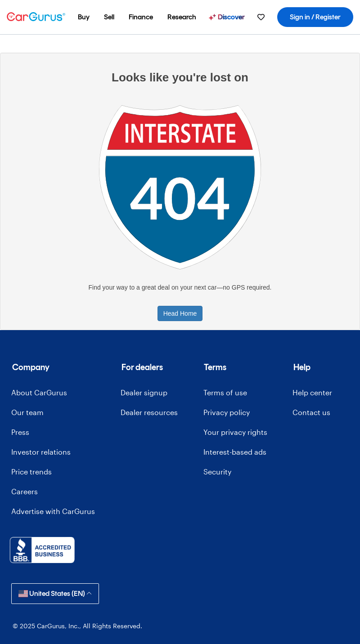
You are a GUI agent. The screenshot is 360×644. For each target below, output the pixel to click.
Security (217, 472)
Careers (25, 491)
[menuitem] (84, 17)
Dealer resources (149, 412)
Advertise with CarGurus (53, 511)
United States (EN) (55, 593)
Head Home (180, 313)
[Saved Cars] (261, 17)
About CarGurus (39, 392)
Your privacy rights (235, 432)
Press (20, 432)
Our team (27, 412)
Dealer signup (144, 392)
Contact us (311, 412)
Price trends (31, 472)
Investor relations (41, 452)
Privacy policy (227, 412)
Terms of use (225, 392)
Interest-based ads (235, 452)
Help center (312, 392)
